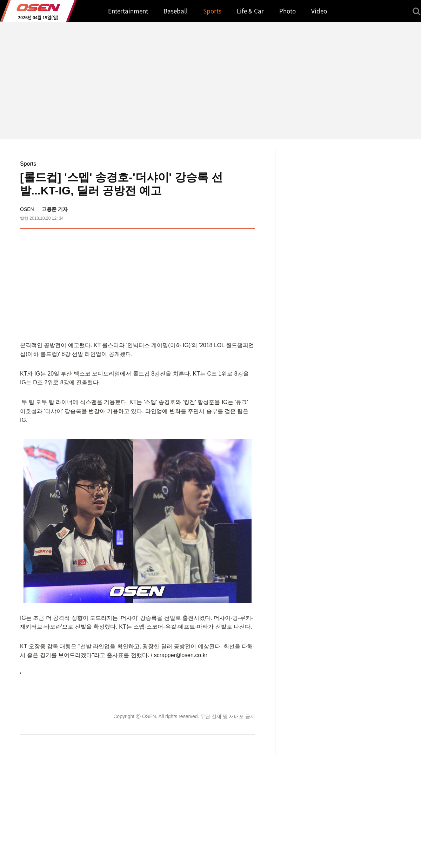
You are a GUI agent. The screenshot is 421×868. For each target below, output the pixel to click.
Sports (28, 164)
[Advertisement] (196, 284)
